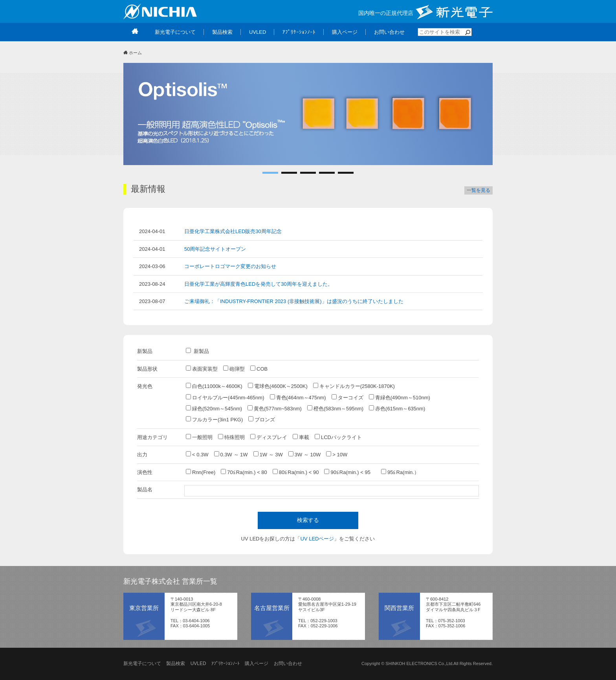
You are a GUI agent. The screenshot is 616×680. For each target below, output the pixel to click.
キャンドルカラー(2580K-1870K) (354, 386)
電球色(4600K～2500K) (278, 386)
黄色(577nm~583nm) (275, 408)
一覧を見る (478, 190)
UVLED (198, 663)
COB (259, 369)
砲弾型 (234, 369)
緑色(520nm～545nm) (214, 408)
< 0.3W (197, 454)
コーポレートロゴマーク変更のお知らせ (230, 266)
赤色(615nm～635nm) (397, 408)
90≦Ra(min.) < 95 (350, 472)
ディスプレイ (269, 437)
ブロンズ (262, 419)
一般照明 (199, 437)
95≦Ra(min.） (400, 472)
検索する (308, 520)
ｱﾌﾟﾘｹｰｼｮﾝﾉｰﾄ (225, 663)
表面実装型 (202, 369)
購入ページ (257, 663)
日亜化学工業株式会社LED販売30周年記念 (233, 231)
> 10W (337, 454)
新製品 (197, 351)
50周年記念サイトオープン (215, 249)
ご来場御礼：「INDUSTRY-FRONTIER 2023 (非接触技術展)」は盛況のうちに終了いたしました (294, 301)
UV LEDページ (317, 539)
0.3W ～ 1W (231, 454)
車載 (301, 437)
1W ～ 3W (268, 454)
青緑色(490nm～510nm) (400, 397)
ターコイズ (347, 397)
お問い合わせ (288, 663)
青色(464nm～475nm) (298, 397)
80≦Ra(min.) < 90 (296, 472)
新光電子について (142, 663)
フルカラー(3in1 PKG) (214, 419)
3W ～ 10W (304, 454)
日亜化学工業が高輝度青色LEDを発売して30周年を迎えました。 (258, 284)
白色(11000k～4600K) (214, 386)
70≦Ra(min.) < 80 (244, 472)
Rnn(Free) (201, 472)
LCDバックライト (338, 437)
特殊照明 (231, 437)
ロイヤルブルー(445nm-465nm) (225, 397)
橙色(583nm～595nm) (335, 408)
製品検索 (176, 663)
